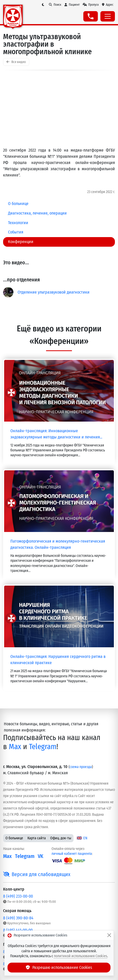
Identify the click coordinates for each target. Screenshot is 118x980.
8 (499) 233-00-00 (18, 896)
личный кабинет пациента (72, 854)
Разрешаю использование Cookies (59, 967)
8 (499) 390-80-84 (18, 918)
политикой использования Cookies (80, 956)
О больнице (14, 838)
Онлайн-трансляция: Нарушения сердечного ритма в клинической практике (58, 660)
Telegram (43, 747)
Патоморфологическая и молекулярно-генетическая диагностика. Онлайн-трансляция (58, 544)
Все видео (16, 62)
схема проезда (81, 767)
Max (15, 747)
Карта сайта (37, 838)
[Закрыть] (109, 935)
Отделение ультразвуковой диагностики (54, 292)
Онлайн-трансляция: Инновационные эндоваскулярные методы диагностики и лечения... (56, 434)
